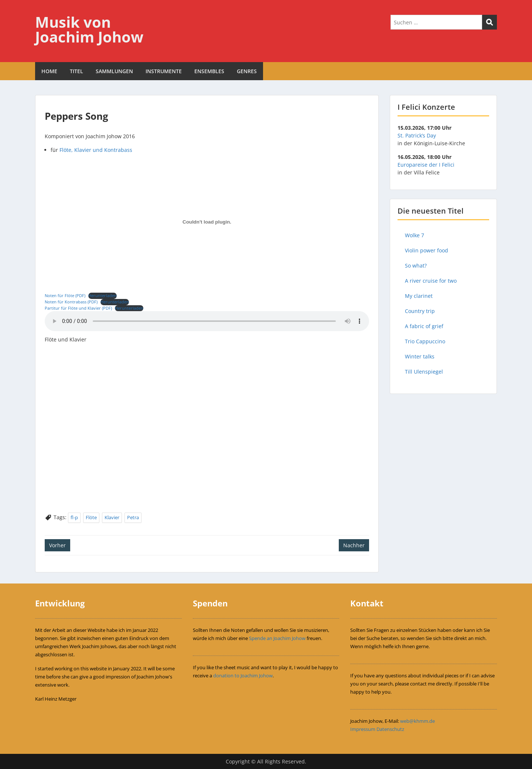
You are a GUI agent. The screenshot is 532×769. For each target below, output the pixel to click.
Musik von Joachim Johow (89, 29)
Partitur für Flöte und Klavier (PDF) (78, 308)
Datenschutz (390, 729)
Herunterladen (103, 295)
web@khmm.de (417, 721)
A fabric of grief (424, 326)
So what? (416, 266)
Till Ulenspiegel (424, 372)
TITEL (76, 71)
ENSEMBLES (209, 71)
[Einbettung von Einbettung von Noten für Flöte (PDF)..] (207, 222)
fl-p (74, 517)
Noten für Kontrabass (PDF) (71, 302)
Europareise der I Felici (426, 165)
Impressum (363, 729)
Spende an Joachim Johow (277, 638)
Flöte (91, 517)
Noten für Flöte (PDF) (65, 295)
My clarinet (419, 296)
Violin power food (427, 250)
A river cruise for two (431, 281)
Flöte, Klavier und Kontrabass (96, 150)
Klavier (112, 517)
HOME (49, 71)
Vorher (57, 545)
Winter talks (420, 356)
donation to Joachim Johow (243, 676)
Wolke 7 (415, 235)
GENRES (247, 71)
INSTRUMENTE (164, 71)
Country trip (420, 311)
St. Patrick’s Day (417, 135)
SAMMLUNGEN (114, 71)
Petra (133, 517)
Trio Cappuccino (425, 341)
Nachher (354, 545)
